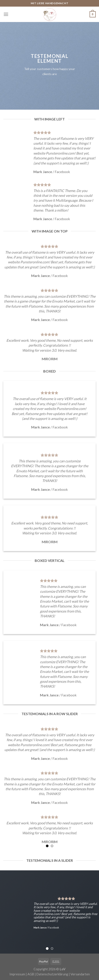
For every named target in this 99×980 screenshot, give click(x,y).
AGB (31, 974)
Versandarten (80, 974)
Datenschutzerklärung (52, 974)
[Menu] (6, 14)
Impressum (17, 974)
